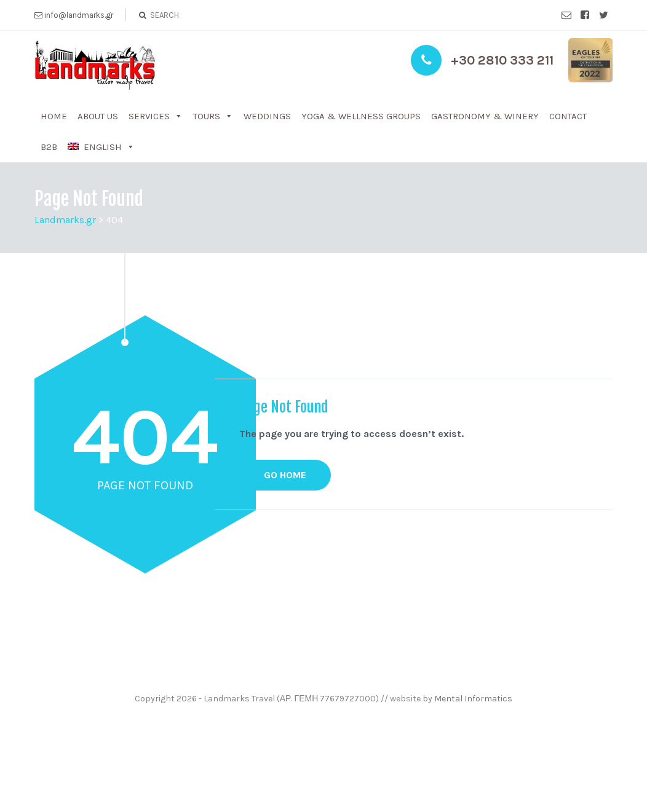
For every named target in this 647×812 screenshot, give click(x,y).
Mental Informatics (473, 699)
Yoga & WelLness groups (361, 116)
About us (98, 116)
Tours (207, 116)
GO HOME (285, 475)
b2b (49, 147)
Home (54, 116)
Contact (568, 116)
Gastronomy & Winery (485, 116)
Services (149, 116)
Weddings (267, 116)
